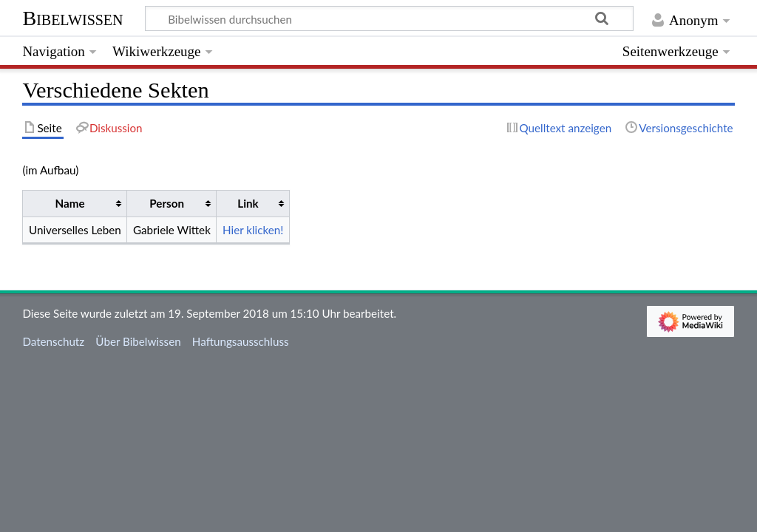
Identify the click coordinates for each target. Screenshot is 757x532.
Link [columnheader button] (248, 203)
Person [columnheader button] (167, 203)
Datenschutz (53, 341)
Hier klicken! (253, 230)
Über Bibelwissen (138, 341)
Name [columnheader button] (70, 203)
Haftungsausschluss (241, 341)
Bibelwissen (72, 18)
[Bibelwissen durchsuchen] (390, 18)
